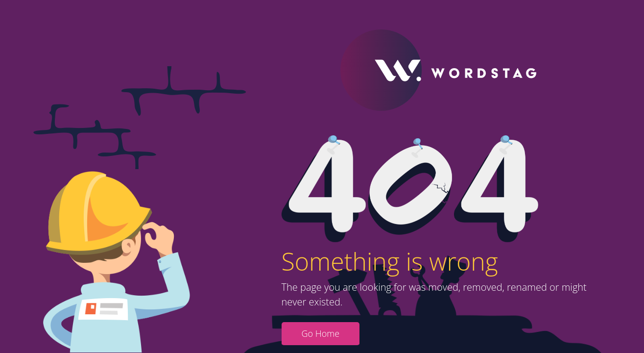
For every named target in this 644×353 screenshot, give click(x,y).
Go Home (321, 333)
